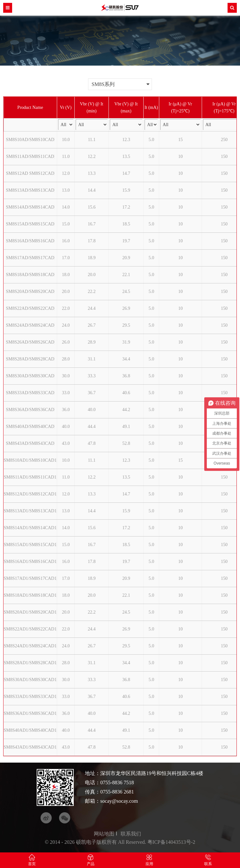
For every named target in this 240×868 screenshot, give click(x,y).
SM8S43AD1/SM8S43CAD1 (30, 747)
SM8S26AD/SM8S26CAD (30, 342)
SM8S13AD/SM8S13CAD (30, 190)
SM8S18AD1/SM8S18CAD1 (30, 595)
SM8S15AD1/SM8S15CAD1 (30, 545)
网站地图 (104, 834)
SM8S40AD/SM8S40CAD (30, 427)
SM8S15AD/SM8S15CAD (30, 224)
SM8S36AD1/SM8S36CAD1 (30, 713)
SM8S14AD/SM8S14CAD (30, 207)
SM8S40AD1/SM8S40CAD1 (30, 730)
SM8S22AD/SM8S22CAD (30, 308)
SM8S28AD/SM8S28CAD (30, 359)
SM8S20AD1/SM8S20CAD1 (30, 612)
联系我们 (131, 834)
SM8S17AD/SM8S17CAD (30, 258)
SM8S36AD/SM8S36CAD (30, 410)
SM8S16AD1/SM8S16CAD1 (30, 562)
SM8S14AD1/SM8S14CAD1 (30, 528)
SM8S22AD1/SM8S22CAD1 (30, 629)
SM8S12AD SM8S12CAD (30, 173)
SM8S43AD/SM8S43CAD (30, 443)
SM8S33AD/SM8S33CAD (30, 393)
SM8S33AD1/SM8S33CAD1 (30, 697)
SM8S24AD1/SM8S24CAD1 (30, 646)
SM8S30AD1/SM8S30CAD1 (30, 680)
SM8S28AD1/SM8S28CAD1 (30, 663)
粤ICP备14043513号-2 (171, 842)
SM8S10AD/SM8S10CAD (30, 140)
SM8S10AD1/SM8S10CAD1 (30, 460)
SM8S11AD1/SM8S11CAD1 (30, 477)
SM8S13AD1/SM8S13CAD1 (30, 511)
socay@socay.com (119, 801)
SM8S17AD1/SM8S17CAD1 (30, 578)
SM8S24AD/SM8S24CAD (30, 325)
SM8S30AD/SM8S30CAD (30, 376)
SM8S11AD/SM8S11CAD (30, 157)
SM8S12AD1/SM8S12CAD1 (30, 494)
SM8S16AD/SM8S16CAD (30, 241)
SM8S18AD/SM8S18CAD (30, 275)
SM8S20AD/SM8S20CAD (30, 292)
